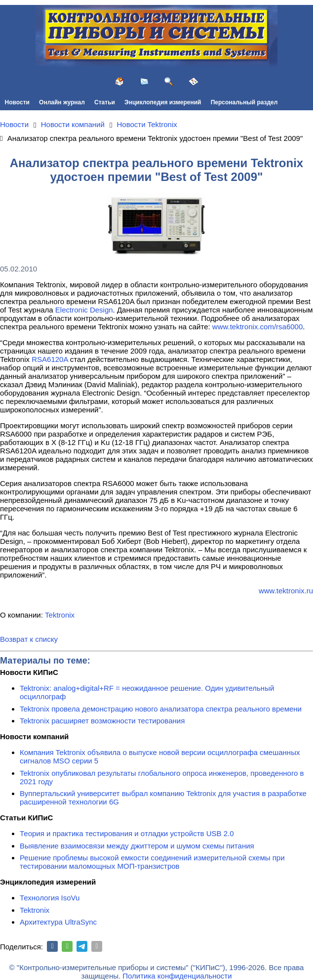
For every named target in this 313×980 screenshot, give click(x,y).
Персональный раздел (244, 102)
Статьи (105, 102)
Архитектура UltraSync (58, 922)
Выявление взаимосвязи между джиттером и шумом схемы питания (137, 846)
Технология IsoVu (50, 898)
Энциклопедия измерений (163, 102)
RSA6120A (50, 359)
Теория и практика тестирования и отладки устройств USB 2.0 (127, 833)
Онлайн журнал (62, 102)
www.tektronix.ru (286, 591)
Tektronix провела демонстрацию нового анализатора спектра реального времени (161, 709)
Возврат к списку (29, 639)
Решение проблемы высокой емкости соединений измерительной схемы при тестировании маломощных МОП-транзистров (152, 862)
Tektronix (60, 615)
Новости (17, 102)
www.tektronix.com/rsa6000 (257, 327)
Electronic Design (84, 310)
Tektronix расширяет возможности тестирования (102, 721)
